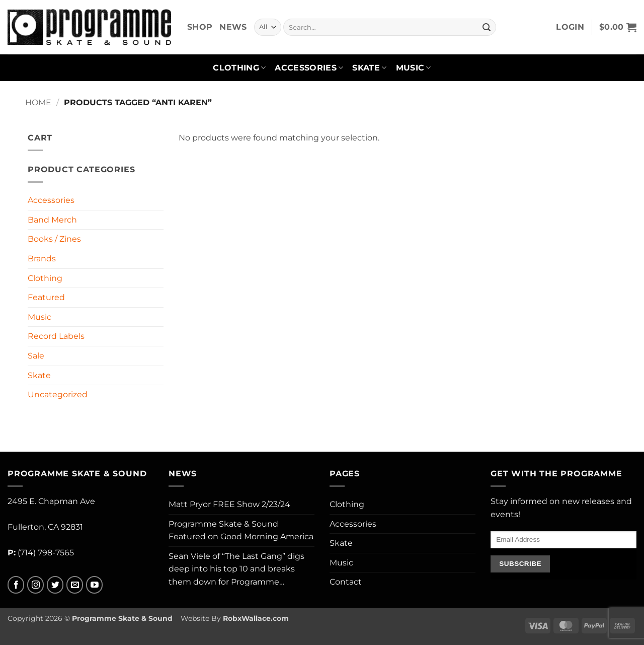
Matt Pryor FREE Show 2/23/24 (229, 504)
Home (38, 102)
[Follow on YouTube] (94, 585)
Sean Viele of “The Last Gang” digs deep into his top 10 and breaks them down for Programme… (236, 569)
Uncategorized (58, 395)
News (233, 27)
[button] (570, 27)
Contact (346, 582)
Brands (42, 259)
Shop (200, 27)
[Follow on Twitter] (55, 585)
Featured (46, 297)
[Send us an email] (75, 585)
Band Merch (52, 220)
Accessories (309, 68)
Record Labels (56, 336)
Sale (36, 356)
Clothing (239, 68)
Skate (369, 68)
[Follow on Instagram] (35, 585)
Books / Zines (54, 239)
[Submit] (487, 27)
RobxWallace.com (256, 618)
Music (414, 68)
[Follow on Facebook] (16, 585)
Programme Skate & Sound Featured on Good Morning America (241, 530)
